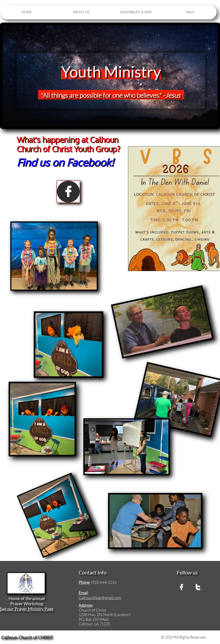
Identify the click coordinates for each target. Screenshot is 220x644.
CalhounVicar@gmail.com (100, 598)
